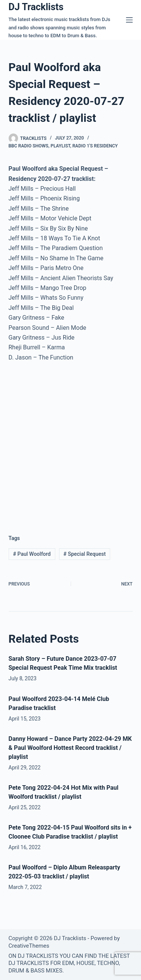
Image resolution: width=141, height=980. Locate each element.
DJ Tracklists (36, 7)
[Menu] (129, 20)
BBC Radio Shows (29, 146)
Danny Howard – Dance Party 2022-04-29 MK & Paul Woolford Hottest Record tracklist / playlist (70, 748)
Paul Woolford (32, 554)
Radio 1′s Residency (95, 146)
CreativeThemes (29, 946)
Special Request (85, 554)
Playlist (60, 146)
